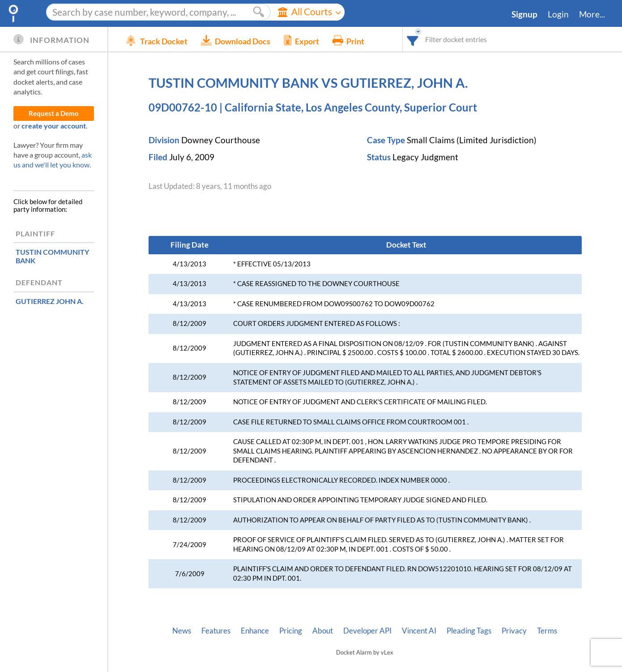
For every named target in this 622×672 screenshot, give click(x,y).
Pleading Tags (469, 631)
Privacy (514, 631)
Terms (547, 631)
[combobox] (413, 39)
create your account (54, 126)
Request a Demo (54, 113)
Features (216, 631)
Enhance (255, 631)
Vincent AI (419, 631)
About (323, 631)
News (182, 631)
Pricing (291, 631)
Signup (524, 14)
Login (558, 14)
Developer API (367, 631)
